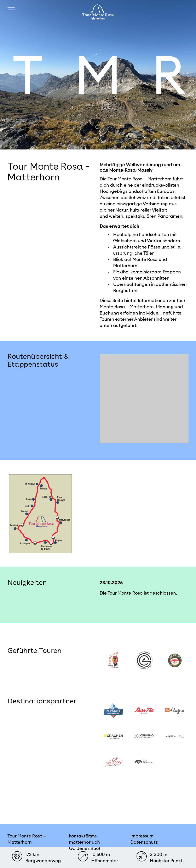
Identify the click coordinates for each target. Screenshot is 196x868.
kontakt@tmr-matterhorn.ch (84, 839)
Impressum (142, 836)
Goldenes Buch (85, 848)
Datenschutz (144, 842)
